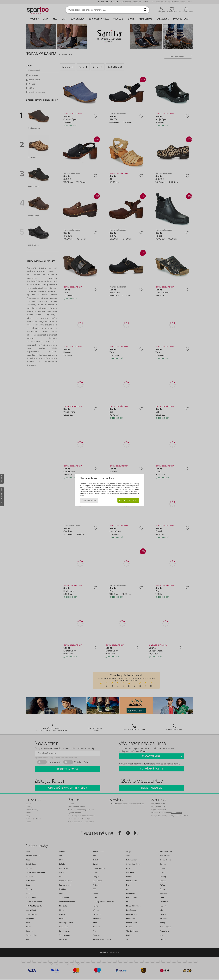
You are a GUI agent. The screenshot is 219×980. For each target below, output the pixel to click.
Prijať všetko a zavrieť (128, 500)
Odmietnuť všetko (89, 500)
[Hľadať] (145, 10)
